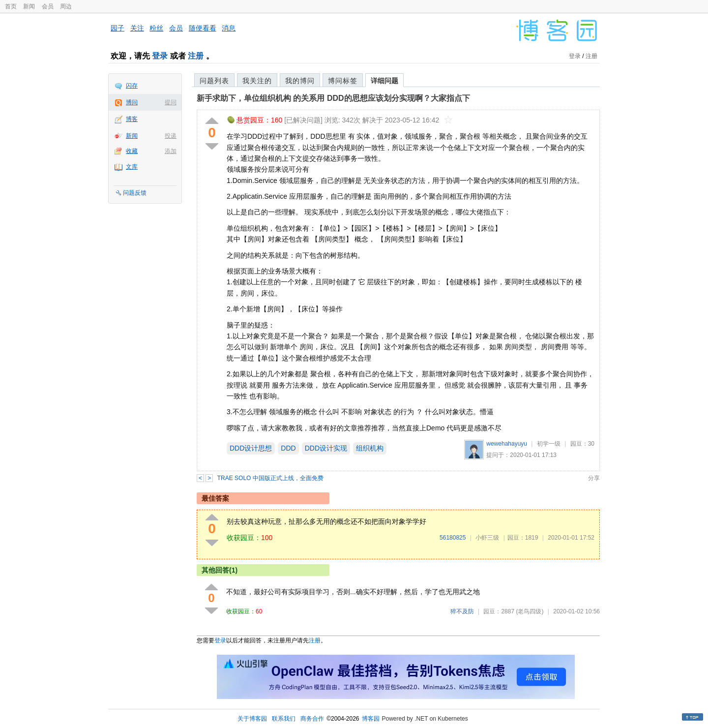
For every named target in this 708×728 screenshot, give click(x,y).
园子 (118, 28)
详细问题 (384, 81)
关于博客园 (252, 719)
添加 (171, 151)
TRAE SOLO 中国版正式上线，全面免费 (270, 478)
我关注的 (257, 81)
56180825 (453, 538)
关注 (137, 28)
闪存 (132, 86)
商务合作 (312, 719)
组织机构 (370, 448)
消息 (229, 28)
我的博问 (300, 81)
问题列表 (214, 81)
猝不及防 (462, 611)
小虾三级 (487, 538)
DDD (288, 448)
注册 (196, 56)
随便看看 (203, 28)
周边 (66, 6)
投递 (171, 136)
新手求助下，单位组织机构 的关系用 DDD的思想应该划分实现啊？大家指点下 (333, 98)
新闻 (29, 6)
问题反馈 (135, 193)
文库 (132, 167)
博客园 (371, 719)
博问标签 (343, 81)
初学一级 (549, 444)
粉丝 (156, 28)
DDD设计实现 (326, 448)
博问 (132, 102)
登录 (160, 56)
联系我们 (284, 719)
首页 (11, 6)
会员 (48, 6)
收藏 (132, 151)
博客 (132, 119)
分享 (594, 478)
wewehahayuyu (507, 444)
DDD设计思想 (251, 448)
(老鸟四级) (530, 611)
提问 (171, 102)
